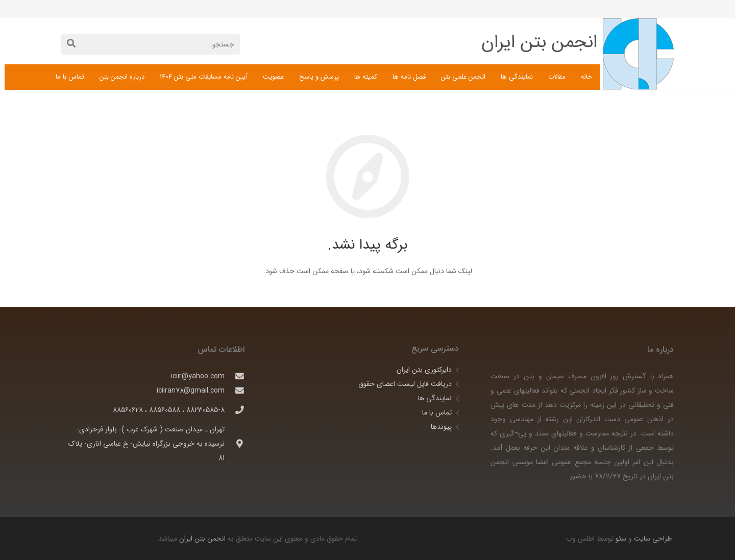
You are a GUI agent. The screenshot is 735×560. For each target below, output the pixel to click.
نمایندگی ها (435, 398)
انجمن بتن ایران (202, 539)
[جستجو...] (151, 44)
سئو (621, 539)
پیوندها (441, 427)
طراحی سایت (652, 539)
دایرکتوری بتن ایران (424, 370)
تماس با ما (437, 412)
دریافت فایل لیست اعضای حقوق (405, 384)
